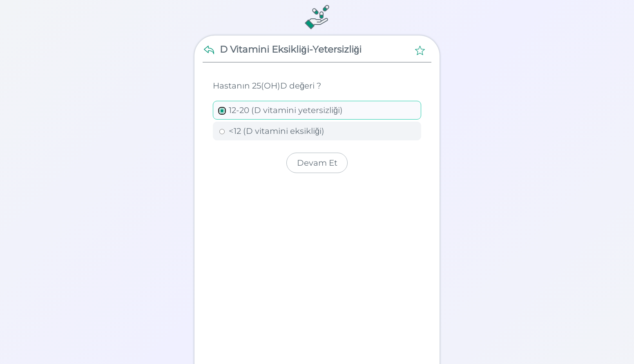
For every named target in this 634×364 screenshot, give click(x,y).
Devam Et (317, 163)
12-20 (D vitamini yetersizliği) (281, 110)
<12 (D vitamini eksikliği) (272, 131)
